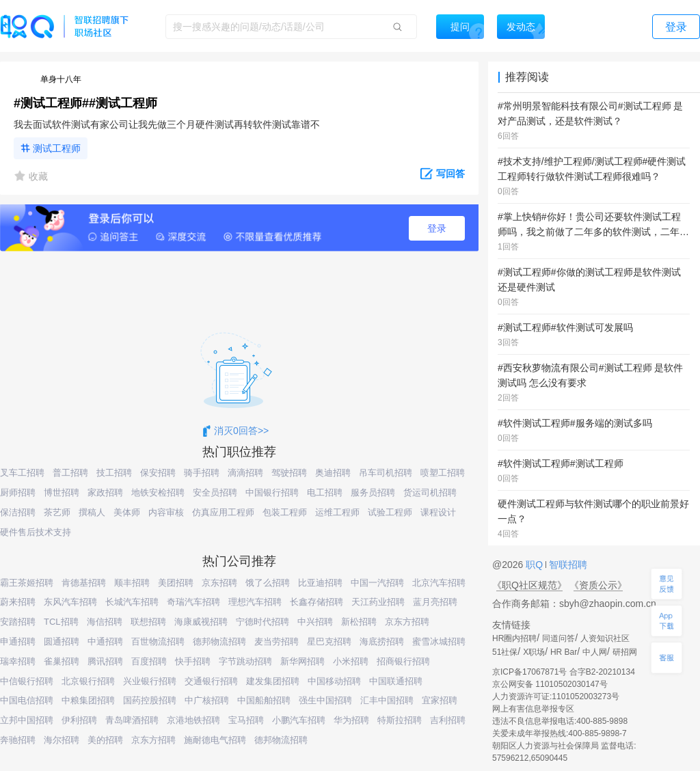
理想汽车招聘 (255, 602)
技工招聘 (114, 473)
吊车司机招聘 (386, 473)
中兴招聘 (315, 622)
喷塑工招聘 (443, 473)
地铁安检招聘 (158, 492)
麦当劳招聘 (277, 641)
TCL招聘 (61, 622)
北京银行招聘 (88, 681)
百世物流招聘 (158, 641)
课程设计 (438, 512)
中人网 (595, 652)
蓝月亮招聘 (435, 602)
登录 (437, 228)
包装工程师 (285, 512)
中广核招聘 (207, 700)
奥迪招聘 (333, 473)
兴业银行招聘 (150, 681)
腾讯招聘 (105, 661)
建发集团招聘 (273, 681)
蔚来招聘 (18, 602)
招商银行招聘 (403, 661)
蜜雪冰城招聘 (439, 641)
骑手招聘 (202, 473)
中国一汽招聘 (377, 583)
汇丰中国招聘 (387, 700)
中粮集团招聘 (88, 700)
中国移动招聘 (334, 681)
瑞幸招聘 (18, 661)
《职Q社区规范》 (529, 585)
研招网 (625, 652)
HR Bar (564, 652)
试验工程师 (390, 512)
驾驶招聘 (289, 473)
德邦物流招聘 (219, 641)
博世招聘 (62, 492)
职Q (536, 565)
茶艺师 (57, 512)
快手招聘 (193, 661)
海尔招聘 (62, 740)
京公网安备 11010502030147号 (550, 684)
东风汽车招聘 (70, 602)
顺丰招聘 (132, 583)
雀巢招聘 (62, 661)
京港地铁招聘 (193, 720)
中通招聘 (105, 641)
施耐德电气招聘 (215, 740)
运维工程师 (337, 512)
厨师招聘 (18, 492)
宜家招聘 (440, 700)
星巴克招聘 (329, 641)
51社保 (505, 652)
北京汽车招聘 (439, 583)
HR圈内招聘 (514, 638)
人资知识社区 (605, 638)
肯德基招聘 (84, 583)
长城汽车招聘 (132, 602)
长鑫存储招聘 (317, 602)
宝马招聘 (246, 720)
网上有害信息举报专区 (533, 709)
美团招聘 (176, 583)
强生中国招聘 (325, 700)
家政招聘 (105, 492)
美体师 (127, 512)
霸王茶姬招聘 (27, 583)
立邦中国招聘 (27, 720)
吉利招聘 (448, 720)
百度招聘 (149, 661)
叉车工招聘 (22, 473)
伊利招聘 (79, 720)
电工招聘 (325, 492)
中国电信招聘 (27, 700)
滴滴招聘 (245, 473)
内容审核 (166, 512)
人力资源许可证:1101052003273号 (556, 696)
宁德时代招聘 (262, 622)
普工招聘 (70, 473)
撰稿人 (92, 512)
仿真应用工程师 (223, 512)
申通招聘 (18, 641)
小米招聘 (351, 661)
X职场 (534, 652)
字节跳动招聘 (245, 661)
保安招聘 (158, 473)
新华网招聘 (302, 661)
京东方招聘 (407, 622)
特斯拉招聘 (400, 720)
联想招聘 (148, 622)
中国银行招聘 (272, 492)
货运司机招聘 (430, 492)
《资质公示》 (598, 585)
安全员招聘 (215, 492)
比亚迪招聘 (320, 583)
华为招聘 (351, 720)
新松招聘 (359, 622)
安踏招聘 (18, 622)
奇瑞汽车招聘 (193, 602)
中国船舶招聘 (264, 700)
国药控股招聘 (150, 700)
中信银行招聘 (27, 681)
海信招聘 (105, 622)
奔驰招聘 (18, 740)
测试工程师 (57, 148)
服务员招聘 (373, 492)
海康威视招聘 (201, 622)
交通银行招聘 (211, 681)
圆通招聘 (62, 641)
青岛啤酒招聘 (132, 720)
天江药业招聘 (378, 602)
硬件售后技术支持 (36, 532)
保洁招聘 (18, 512)
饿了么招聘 (268, 583)
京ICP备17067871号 (529, 672)
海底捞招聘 (382, 641)
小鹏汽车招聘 (299, 720)
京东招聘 (219, 583)
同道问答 (558, 638)
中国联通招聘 (396, 681)
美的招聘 (105, 740)
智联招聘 (567, 565)
